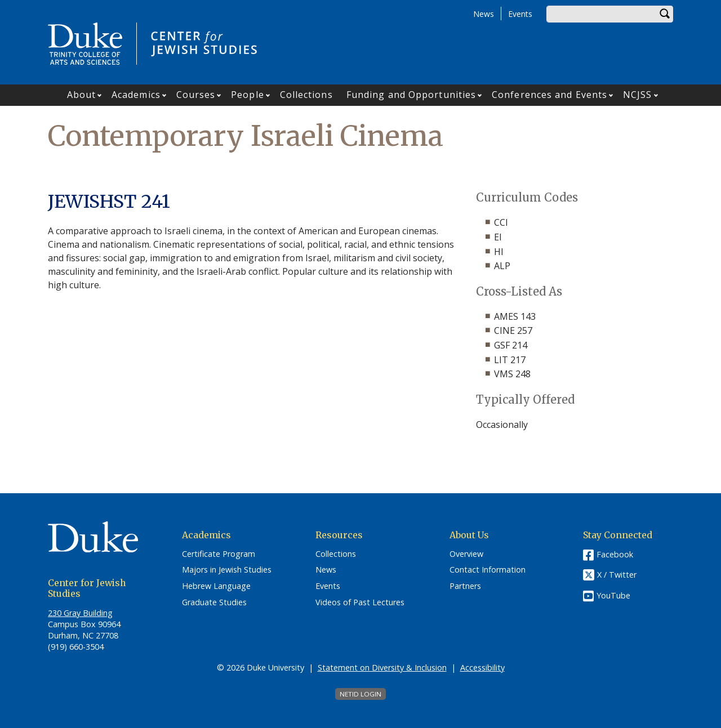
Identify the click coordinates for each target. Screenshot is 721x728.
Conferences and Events (549, 95)
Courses (196, 95)
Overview (466, 554)
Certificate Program (219, 554)
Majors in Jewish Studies (227, 570)
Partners (465, 586)
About (82, 95)
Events (520, 14)
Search (665, 14)
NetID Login (360, 694)
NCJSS (638, 95)
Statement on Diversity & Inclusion (382, 667)
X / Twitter (617, 575)
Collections (306, 95)
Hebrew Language (216, 586)
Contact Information (488, 570)
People (248, 95)
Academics (136, 95)
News (484, 14)
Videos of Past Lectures (360, 602)
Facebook (615, 554)
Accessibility (482, 667)
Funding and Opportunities (411, 95)
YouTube (613, 595)
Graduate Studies (214, 602)
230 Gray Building (80, 613)
